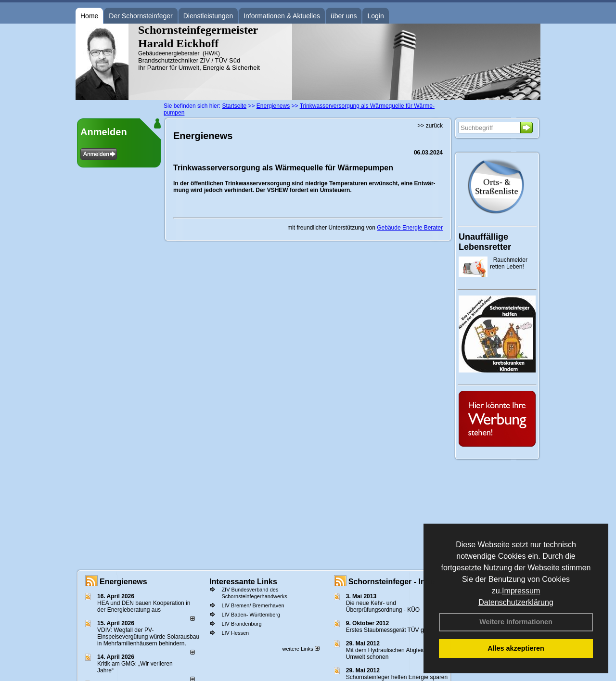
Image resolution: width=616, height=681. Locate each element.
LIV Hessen (235, 633)
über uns (344, 16)
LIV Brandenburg (241, 624)
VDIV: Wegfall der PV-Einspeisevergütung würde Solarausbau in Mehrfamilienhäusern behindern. (148, 637)
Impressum (521, 591)
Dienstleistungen (208, 16)
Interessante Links (243, 582)
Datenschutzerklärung (516, 602)
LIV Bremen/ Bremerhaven (253, 605)
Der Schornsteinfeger (141, 16)
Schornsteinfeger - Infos (393, 582)
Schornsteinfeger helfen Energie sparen (397, 677)
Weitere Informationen (516, 622)
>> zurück (430, 126)
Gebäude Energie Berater (410, 228)
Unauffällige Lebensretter (485, 242)
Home (89, 16)
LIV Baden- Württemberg (251, 615)
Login (375, 16)
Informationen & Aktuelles (282, 16)
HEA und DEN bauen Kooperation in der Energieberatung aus (144, 606)
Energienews (123, 582)
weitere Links (301, 649)
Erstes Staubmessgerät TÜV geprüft (392, 630)
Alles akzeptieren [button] (516, 648)
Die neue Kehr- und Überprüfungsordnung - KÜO (383, 606)
